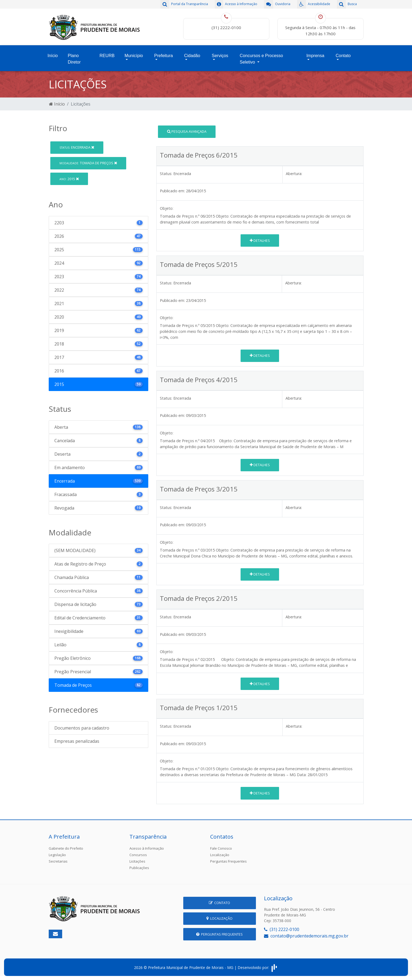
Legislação (57, 855)
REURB (107, 56)
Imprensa (315, 56)
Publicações (139, 868)
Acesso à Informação (147, 848)
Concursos (138, 855)
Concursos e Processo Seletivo (261, 59)
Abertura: (294, 174)
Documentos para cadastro (82, 728)
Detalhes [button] (260, 240)
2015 (69, 179)
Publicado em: (172, 191)
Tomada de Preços (88, 163)
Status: (166, 174)
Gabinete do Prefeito (66, 848)
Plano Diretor (74, 59)
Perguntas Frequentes (228, 861)
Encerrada (77, 147)
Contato (343, 56)
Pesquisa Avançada (187, 131)
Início (53, 56)
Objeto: (167, 208)
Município (134, 56)
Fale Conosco (221, 848)
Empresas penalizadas (77, 741)
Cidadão (192, 56)
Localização (220, 855)
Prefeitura (163, 56)
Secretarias (58, 861)
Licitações (137, 861)
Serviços (220, 56)
